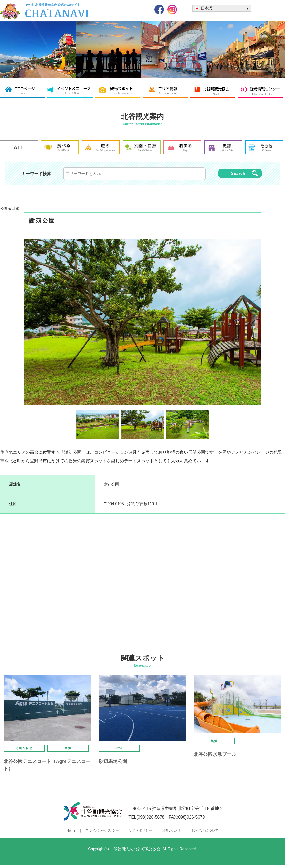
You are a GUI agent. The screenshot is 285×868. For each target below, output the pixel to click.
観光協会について (205, 830)
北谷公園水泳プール (215, 754)
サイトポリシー (140, 830)
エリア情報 (166, 90)
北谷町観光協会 (214, 90)
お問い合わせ (172, 830)
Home (71, 830)
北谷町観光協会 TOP (24, 90)
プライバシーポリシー (102, 830)
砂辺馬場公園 (113, 761)
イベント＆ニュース (71, 90)
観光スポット (119, 90)
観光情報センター (261, 90)
